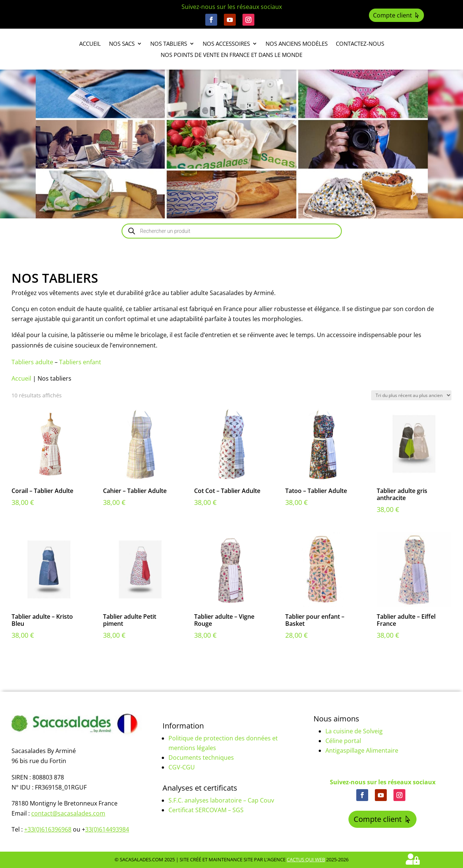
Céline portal (343, 741)
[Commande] (411, 395)
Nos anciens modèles (297, 44)
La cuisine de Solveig (354, 731)
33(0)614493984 (107, 829)
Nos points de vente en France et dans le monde (231, 55)
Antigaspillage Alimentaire (362, 750)
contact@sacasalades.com (68, 813)
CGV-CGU (182, 767)
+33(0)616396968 (48, 829)
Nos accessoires (226, 44)
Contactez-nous (360, 44)
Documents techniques (201, 758)
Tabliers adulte (32, 362)
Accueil (90, 44)
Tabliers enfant (80, 362)
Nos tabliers (169, 44)
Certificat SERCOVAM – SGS (206, 810)
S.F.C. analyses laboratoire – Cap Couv (221, 800)
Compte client (393, 15)
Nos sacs (122, 44)
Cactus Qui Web (306, 859)
